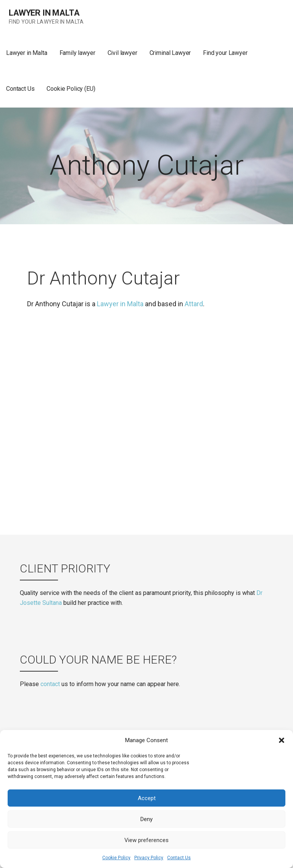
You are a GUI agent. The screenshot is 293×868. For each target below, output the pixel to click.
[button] (282, 740)
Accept (147, 798)
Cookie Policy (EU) (71, 89)
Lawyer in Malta (44, 13)
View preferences (146, 840)
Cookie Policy (116, 858)
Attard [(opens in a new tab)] (194, 304)
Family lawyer (77, 53)
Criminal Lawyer (170, 53)
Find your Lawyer (225, 53)
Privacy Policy (149, 858)
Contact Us (179, 858)
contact (50, 684)
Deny (146, 819)
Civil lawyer (122, 53)
